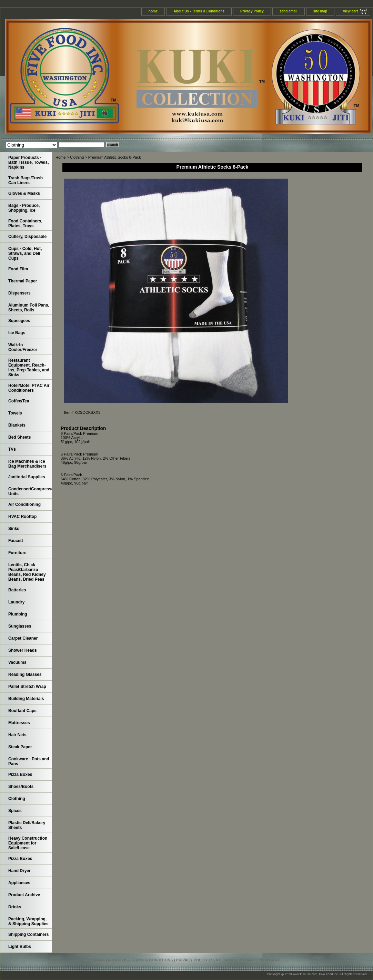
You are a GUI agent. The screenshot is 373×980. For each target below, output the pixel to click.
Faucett (16, 541)
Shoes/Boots (21, 787)
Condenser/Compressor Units (30, 491)
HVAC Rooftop (22, 517)
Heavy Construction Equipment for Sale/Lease (28, 843)
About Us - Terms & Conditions (199, 11)
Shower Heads (23, 650)
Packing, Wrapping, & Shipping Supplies (28, 921)
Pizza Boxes (20, 774)
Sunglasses (20, 626)
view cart (350, 11)
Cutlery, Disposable (27, 237)
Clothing (77, 157)
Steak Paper (20, 747)
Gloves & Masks (24, 193)
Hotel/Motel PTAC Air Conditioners (29, 388)
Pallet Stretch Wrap (27, 687)
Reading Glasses (25, 674)
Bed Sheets (19, 437)
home (153, 11)
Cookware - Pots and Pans (29, 761)
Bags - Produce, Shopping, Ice (24, 208)
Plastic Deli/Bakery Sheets (27, 825)
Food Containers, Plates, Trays (25, 223)
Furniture (17, 553)
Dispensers (19, 293)
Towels (15, 413)
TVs (12, 449)
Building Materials (26, 699)
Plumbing (18, 614)
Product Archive (24, 895)
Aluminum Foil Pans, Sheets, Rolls (29, 308)
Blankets (17, 425)
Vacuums (17, 662)
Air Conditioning (24, 504)
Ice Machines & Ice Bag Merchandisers (27, 464)
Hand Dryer (19, 871)
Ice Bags (17, 333)
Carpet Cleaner (23, 638)
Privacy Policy (252, 11)
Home (61, 157)
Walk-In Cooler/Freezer (23, 347)
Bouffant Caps (22, 711)
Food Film (18, 269)
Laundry (16, 602)
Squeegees (19, 321)
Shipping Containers (28, 934)
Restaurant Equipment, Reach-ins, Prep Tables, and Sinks (29, 368)
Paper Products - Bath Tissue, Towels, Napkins (29, 162)
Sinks (14, 529)
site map (320, 11)
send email (289, 11)
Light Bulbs (20, 947)
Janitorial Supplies (27, 477)
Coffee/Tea (19, 401)
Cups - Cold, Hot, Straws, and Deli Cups (25, 253)
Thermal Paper (23, 281)
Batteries (17, 590)
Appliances (19, 883)
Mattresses (19, 723)
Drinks (15, 907)
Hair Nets (17, 735)
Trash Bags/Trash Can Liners (26, 180)
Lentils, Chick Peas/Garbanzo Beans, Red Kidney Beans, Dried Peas (27, 572)
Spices (15, 811)
